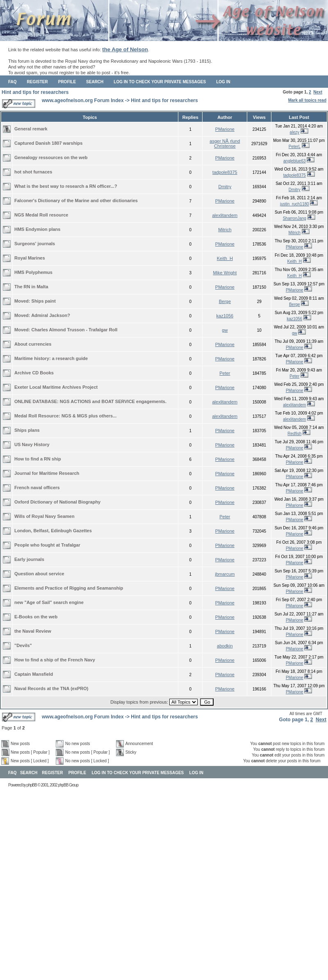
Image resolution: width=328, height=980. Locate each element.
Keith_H (225, 258)
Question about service (39, 574)
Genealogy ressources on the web (51, 157)
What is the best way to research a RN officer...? (66, 186)
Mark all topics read (307, 100)
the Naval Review (33, 631)
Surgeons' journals (35, 244)
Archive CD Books (34, 373)
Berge (225, 301)
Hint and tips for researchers (35, 92)
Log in (223, 82)
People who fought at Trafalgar (47, 545)
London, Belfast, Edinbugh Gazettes (53, 531)
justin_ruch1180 (295, 204)
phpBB (32, 785)
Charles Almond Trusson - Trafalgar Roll (75, 330)
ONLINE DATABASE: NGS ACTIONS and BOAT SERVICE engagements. (90, 401)
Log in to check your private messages (160, 82)
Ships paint (44, 301)
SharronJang (295, 218)
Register (38, 82)
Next (318, 92)
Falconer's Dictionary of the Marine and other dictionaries (76, 201)
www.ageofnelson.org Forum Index (83, 100)
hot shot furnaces (33, 172)
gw (225, 330)
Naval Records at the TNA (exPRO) (51, 688)
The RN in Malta (31, 287)
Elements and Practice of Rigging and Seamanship (69, 588)
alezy (295, 132)
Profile (67, 82)
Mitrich (225, 230)
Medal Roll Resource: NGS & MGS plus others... (65, 416)
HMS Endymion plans (37, 229)
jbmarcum (225, 574)
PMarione (225, 129)
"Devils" (23, 645)
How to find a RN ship (38, 459)
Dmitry (225, 187)
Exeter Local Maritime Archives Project (56, 387)
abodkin (225, 646)
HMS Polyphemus (33, 272)
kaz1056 (225, 316)
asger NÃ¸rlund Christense (225, 144)
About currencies (33, 344)
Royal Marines (30, 258)
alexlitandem (225, 215)
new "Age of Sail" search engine (49, 602)
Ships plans (27, 430)
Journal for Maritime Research (47, 473)
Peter (225, 373)
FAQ (13, 82)
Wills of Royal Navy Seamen (44, 516)
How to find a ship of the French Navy (55, 660)
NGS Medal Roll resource (41, 215)
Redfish (294, 434)
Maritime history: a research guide (51, 358)
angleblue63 (295, 161)
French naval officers (37, 488)
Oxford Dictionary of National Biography (57, 502)
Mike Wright (225, 273)
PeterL (295, 147)
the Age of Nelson (125, 49)
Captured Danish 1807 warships (48, 143)
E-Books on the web (36, 617)
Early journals (29, 559)
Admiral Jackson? (51, 315)
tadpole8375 (225, 172)
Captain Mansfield (34, 674)
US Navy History (32, 444)
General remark (31, 129)
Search (95, 82)
